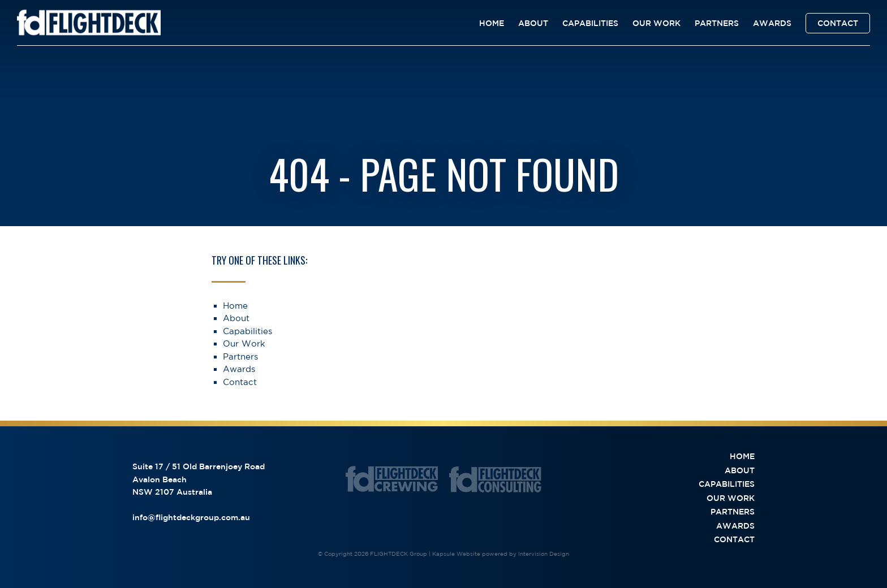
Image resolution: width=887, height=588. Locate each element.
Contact (838, 23)
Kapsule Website (456, 554)
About (533, 23)
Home (492, 23)
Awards (772, 23)
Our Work (656, 23)
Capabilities (590, 23)
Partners (717, 23)
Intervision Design (544, 554)
